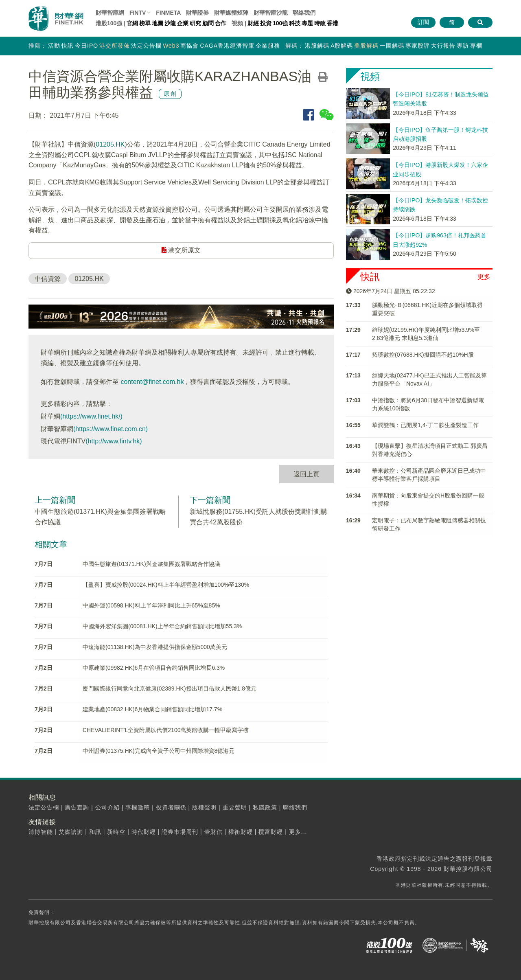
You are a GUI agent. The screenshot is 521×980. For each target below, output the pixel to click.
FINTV (138, 13)
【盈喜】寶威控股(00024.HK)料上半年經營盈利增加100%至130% (166, 585)
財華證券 (197, 13)
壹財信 (213, 832)
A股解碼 (342, 46)
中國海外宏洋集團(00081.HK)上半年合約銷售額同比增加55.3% (162, 626)
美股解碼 (366, 46)
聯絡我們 (304, 13)
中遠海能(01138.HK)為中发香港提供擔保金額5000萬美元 (155, 647)
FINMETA (168, 13)
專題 (307, 23)
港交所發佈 (115, 46)
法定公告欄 (146, 46)
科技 (295, 23)
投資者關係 (171, 807)
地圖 (158, 23)
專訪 (463, 46)
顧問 (208, 23)
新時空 (116, 832)
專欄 (476, 46)
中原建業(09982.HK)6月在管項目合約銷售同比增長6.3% (154, 668)
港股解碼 (317, 46)
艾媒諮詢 (71, 832)
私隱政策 (265, 807)
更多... (298, 832)
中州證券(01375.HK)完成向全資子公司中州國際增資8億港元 (159, 751)
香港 (333, 23)
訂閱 (423, 22)
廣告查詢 (77, 807)
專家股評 (418, 46)
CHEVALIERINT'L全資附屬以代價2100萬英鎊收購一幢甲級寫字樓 (166, 730)
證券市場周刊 (180, 832)
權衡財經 (241, 832)
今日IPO (86, 46)
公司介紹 (107, 807)
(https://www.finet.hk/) (91, 416)
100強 (280, 23)
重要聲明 (235, 807)
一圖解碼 (392, 46)
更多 (484, 277)
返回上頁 (306, 474)
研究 (195, 23)
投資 (266, 23)
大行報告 (443, 46)
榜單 (145, 23)
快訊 (68, 46)
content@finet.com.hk (152, 382)
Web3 (171, 46)
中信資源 (48, 279)
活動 (54, 46)
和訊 (95, 832)
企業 (183, 23)
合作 (221, 23)
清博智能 (41, 832)
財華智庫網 (110, 13)
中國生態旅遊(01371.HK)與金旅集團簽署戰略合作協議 (151, 564)
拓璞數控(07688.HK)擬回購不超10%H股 (423, 355)
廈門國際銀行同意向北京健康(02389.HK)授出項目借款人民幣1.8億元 (170, 688)
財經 (253, 23)
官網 (132, 23)
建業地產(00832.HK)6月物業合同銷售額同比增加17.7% (152, 709)
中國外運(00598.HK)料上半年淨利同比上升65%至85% (151, 605)
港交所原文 (181, 250)
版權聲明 (204, 807)
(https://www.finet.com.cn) (111, 429)
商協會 (189, 46)
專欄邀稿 (138, 807)
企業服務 (268, 46)
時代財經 (144, 832)
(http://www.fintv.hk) (114, 441)
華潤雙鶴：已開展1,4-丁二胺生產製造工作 (425, 425)
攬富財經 (271, 832)
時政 (320, 23)
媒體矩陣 (231, 13)
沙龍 (170, 23)
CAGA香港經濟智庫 (227, 46)
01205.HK (110, 144)
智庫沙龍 (271, 13)
